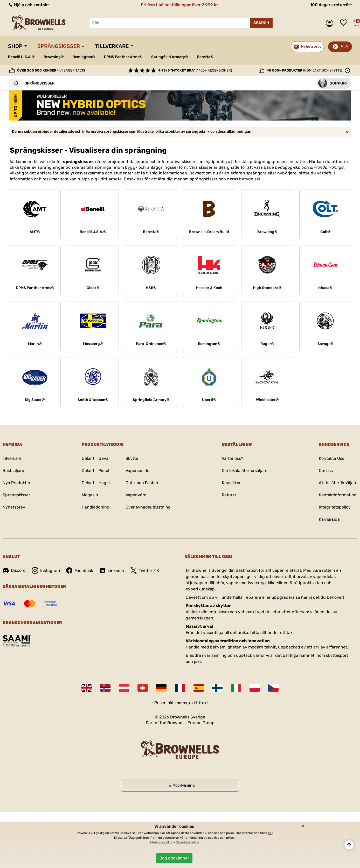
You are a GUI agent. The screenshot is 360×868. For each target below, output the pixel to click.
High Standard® (267, 288)
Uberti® (209, 400)
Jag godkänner (174, 858)
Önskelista (345, 23)
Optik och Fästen (142, 483)
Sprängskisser (59, 46)
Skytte (132, 458)
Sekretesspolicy (188, 842)
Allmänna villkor (161, 842)
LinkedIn (112, 570)
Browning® (54, 57)
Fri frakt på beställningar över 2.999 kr (179, 5)
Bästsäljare (13, 471)
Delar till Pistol (95, 471)
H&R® (151, 288)
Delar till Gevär (96, 458)
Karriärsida (329, 519)
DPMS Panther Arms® (123, 57)
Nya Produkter (16, 483)
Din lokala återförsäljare (245, 471)
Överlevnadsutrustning (148, 507)
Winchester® (267, 400)
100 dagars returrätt (331, 5)
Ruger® (267, 344)
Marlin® (35, 344)
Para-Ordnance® (151, 344)
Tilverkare (12, 458)
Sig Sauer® (35, 400)
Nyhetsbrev (14, 507)
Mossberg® (93, 344)
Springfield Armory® (169, 57)
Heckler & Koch (209, 288)
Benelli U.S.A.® (21, 57)
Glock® (93, 288)
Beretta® (205, 57)
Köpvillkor (231, 483)
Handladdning (96, 507)
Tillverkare (112, 46)
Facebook (80, 570)
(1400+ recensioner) (195, 70)
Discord (14, 570)
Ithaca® (325, 288)
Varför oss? (233, 458)
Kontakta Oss (331, 458)
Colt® (325, 232)
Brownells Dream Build (209, 232)
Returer (229, 495)
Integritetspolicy (335, 507)
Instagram (46, 570)
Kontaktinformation (338, 495)
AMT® (35, 232)
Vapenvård (136, 495)
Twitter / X (145, 570)
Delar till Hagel (96, 483)
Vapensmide (137, 471)
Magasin (90, 495)
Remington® (84, 57)
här (270, 833)
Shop (15, 46)
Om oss (326, 471)
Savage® (325, 344)
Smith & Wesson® (93, 400)
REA (344, 46)
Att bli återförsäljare (338, 483)
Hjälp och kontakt (29, 5)
